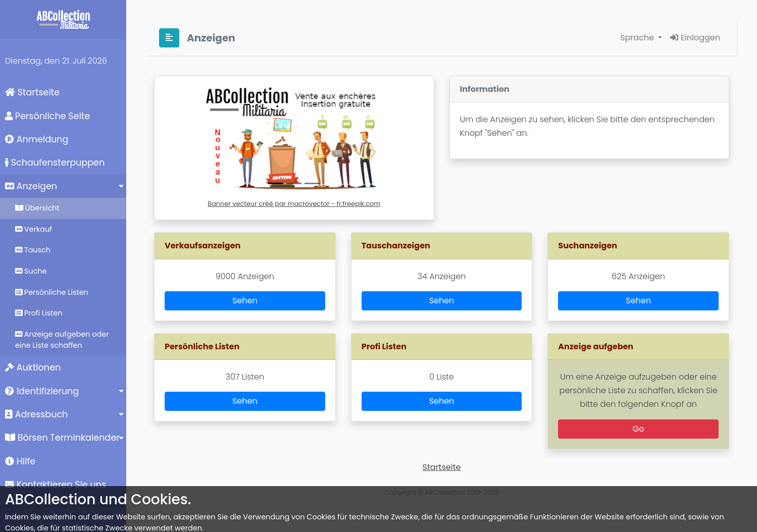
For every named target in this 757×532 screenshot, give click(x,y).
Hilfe (20, 461)
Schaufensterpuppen (55, 163)
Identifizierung (42, 391)
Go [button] (639, 429)
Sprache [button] (638, 38)
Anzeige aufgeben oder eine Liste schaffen (62, 340)
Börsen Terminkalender (62, 438)
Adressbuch (36, 414)
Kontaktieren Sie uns (56, 485)
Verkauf (34, 229)
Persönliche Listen (52, 292)
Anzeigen (31, 186)
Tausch (33, 250)
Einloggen (695, 38)
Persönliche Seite (47, 116)
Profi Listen (39, 313)
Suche (31, 271)
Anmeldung (37, 139)
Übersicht (37, 208)
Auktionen (33, 367)
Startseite (32, 92)
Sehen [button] (245, 301)
